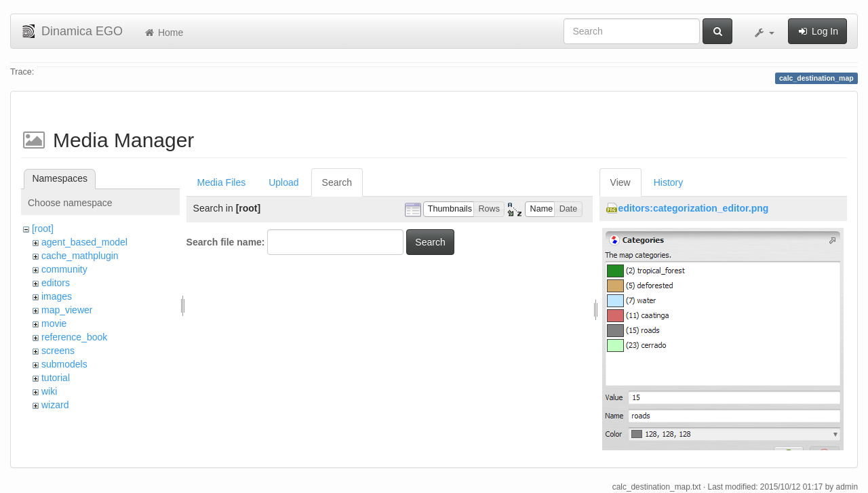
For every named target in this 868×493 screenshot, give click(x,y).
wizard (55, 405)
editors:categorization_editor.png (694, 208)
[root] (43, 229)
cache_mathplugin (80, 256)
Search (337, 182)
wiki (49, 391)
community (64, 269)
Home (163, 33)
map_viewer (67, 310)
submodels (64, 364)
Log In (817, 31)
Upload (283, 182)
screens (58, 351)
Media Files (222, 182)
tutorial (56, 378)
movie (54, 323)
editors (56, 283)
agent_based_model (84, 242)
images (57, 296)
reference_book (74, 337)
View (620, 182)
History (669, 182)
